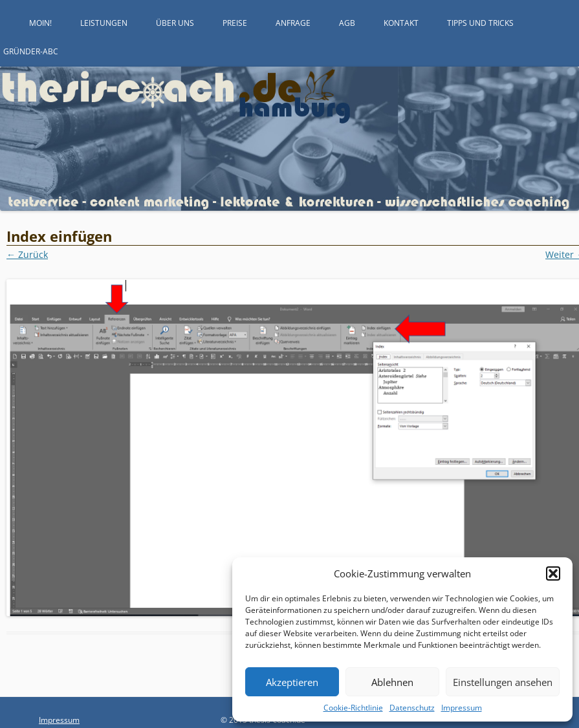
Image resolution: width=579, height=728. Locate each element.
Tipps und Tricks (480, 23)
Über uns (175, 23)
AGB (347, 23)
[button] (553, 573)
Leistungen (104, 23)
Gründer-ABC (31, 51)
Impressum (462, 708)
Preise (235, 23)
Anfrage (293, 23)
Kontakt (401, 23)
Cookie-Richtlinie (353, 708)
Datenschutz (412, 708)
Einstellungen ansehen (503, 682)
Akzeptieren (292, 682)
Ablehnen (392, 682)
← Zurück (27, 254)
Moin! (40, 23)
